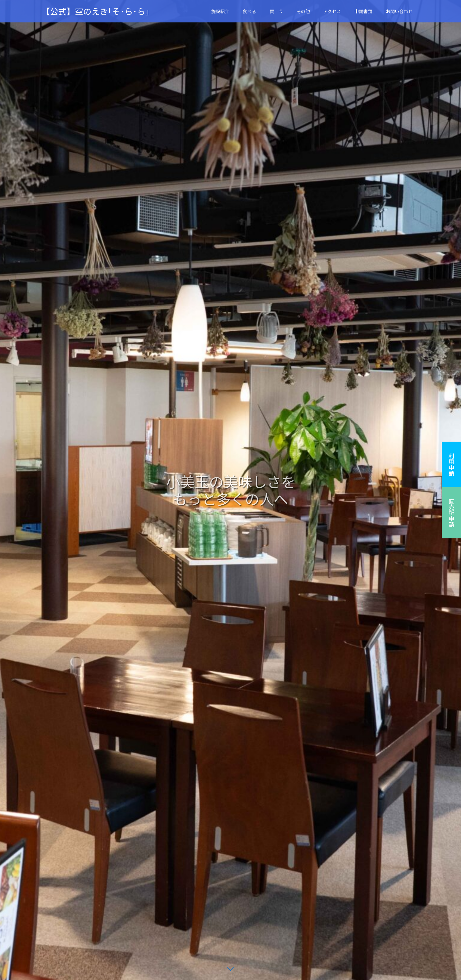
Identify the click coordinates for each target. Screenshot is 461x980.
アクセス (332, 11)
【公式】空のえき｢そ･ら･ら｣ (96, 11)
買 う (276, 11)
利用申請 (451, 464)
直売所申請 (451, 513)
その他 (303, 11)
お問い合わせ (399, 11)
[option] (230, 490)
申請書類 (363, 11)
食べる (249, 11)
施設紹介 (220, 11)
